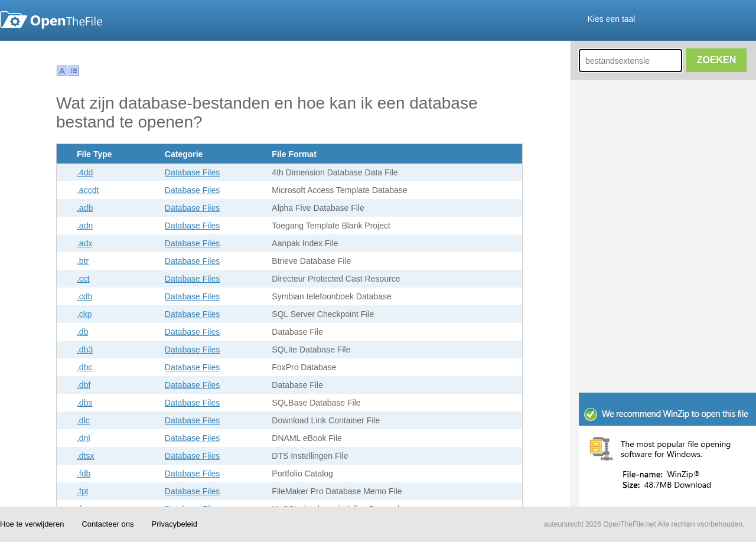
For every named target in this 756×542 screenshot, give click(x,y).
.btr (83, 261)
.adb (85, 208)
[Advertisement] (307, 67)
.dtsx (86, 456)
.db (82, 332)
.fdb (84, 474)
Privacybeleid (175, 524)
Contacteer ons (107, 524)
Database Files (192, 172)
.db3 (85, 350)
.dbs (84, 403)
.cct (83, 279)
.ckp (84, 314)
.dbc (84, 367)
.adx (84, 243)
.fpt (82, 491)
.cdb (84, 296)
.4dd (85, 172)
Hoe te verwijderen (32, 524)
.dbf (84, 385)
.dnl (84, 438)
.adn (85, 226)
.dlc (83, 420)
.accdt (88, 190)
